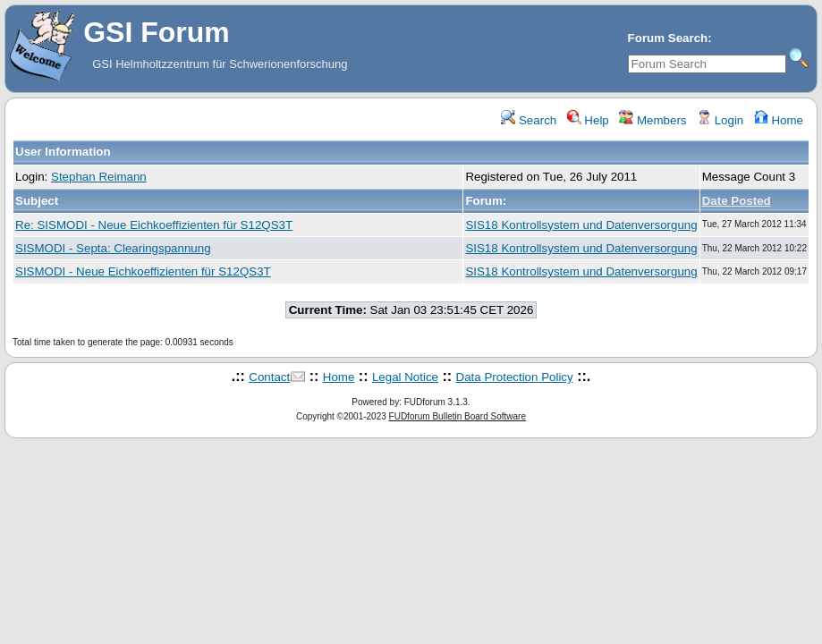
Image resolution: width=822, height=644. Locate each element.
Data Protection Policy (515, 377)
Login (720, 120)
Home (779, 120)
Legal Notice (405, 377)
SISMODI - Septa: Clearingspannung (113, 248)
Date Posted (737, 201)
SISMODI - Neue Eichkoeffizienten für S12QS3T (143, 271)
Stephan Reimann (99, 177)
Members (653, 120)
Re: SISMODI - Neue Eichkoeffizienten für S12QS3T (154, 225)
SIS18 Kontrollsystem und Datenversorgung (581, 225)
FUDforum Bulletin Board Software (458, 416)
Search (529, 120)
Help (588, 120)
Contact (269, 377)
